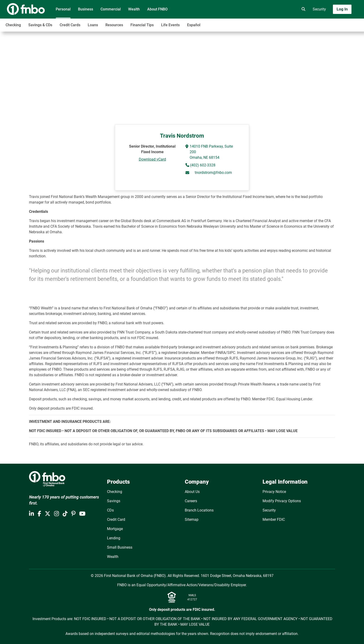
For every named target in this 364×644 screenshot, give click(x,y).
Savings (114, 501)
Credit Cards (70, 25)
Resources (114, 25)
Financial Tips (142, 25)
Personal (63, 9)
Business (86, 9)
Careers (191, 501)
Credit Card (116, 519)
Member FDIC (274, 519)
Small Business (120, 547)
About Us (192, 492)
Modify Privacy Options (282, 501)
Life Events (170, 25)
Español (194, 25)
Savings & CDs (40, 25)
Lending (114, 538)
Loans (93, 25)
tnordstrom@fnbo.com (213, 173)
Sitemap (192, 519)
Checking (13, 25)
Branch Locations (199, 510)
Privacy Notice (274, 492)
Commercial (111, 9)
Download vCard (152, 159)
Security (319, 9)
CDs (110, 510)
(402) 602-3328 (202, 165)
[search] (302, 9)
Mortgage (115, 529)
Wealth (134, 9)
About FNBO (157, 9)
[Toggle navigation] (327, 23)
